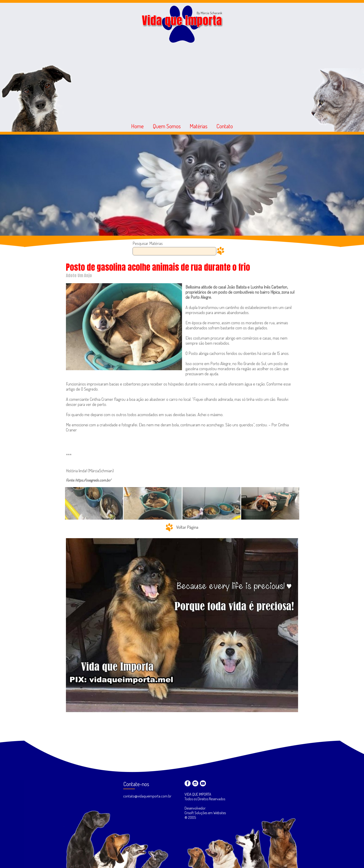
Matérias (198, 126)
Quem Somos (167, 126)
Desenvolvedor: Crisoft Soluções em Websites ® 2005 (205, 813)
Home (137, 126)
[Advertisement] (182, 80)
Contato (225, 126)
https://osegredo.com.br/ (93, 480)
